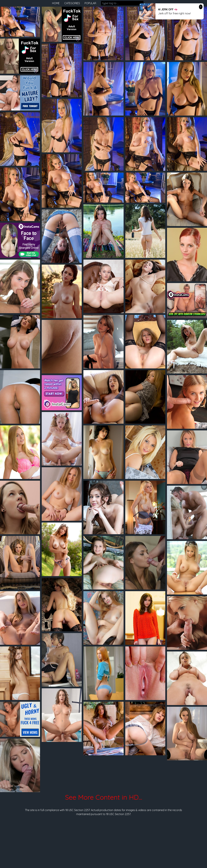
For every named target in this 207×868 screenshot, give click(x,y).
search (149, 3)
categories (72, 3)
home (56, 3)
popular (90, 3)
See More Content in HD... (104, 797)
